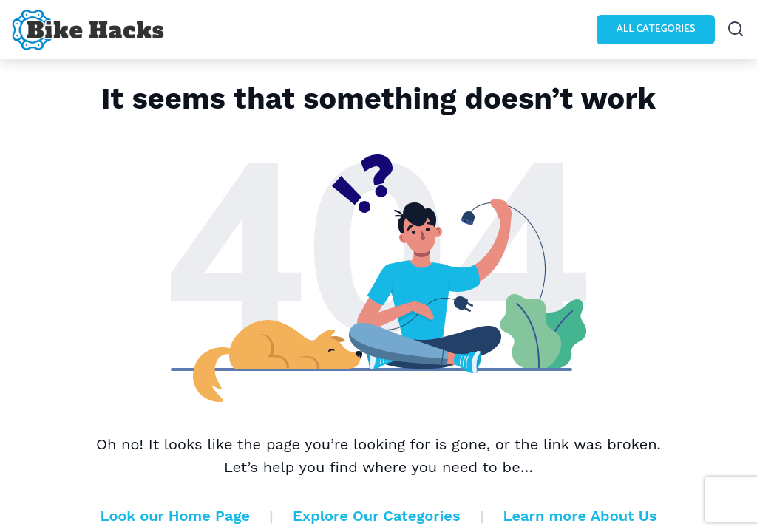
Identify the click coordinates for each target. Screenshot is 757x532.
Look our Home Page (175, 516)
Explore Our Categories (376, 516)
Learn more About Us (580, 516)
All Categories (656, 29)
